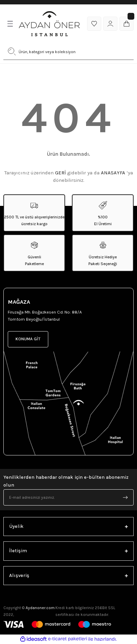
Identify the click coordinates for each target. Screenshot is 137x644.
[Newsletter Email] (68, 497)
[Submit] (125, 497)
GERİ (60, 173)
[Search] (68, 51)
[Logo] (49, 24)
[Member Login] (110, 24)
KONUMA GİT (28, 339)
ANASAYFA (113, 173)
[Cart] (127, 24)
